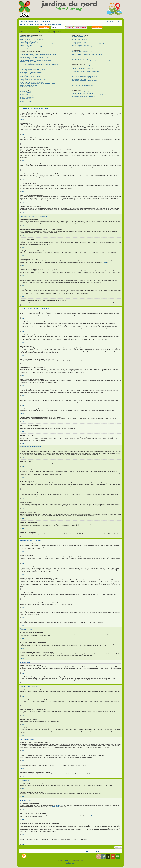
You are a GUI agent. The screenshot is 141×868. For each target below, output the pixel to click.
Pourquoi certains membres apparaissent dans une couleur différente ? (88, 44)
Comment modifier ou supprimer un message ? (30, 71)
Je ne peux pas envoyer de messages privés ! (82, 52)
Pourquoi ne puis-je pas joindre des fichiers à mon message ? (34, 79)
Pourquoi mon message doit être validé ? (29, 85)
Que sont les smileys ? (25, 94)
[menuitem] (36, 21)
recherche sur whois (113, 825)
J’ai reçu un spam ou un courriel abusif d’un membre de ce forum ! (87, 54)
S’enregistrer (44, 27)
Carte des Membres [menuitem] (45, 21)
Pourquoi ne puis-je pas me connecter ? (29, 42)
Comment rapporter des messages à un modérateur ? (32, 82)
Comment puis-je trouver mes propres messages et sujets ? (85, 71)
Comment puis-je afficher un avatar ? (28, 62)
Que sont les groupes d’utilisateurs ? (80, 40)
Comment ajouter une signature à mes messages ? (31, 72)
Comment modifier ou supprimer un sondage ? (30, 77)
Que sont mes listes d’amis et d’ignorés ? (81, 59)
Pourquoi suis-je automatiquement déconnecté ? (31, 47)
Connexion (97, 27)
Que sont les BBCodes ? (25, 91)
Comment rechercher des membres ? (80, 70)
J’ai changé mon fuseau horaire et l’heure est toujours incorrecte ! (35, 57)
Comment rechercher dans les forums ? (80, 66)
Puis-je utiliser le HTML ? (25, 93)
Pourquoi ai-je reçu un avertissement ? (28, 81)
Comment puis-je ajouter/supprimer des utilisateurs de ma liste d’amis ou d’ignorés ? (91, 61)
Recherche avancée (80, 28)
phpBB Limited (59, 805)
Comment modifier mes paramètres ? (28, 53)
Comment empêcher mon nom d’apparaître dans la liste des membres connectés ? (38, 54)
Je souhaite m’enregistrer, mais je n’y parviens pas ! (31, 40)
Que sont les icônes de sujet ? (26, 103)
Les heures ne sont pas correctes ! (28, 56)
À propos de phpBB (54, 807)
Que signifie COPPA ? (25, 38)
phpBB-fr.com (73, 862)
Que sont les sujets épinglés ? (26, 100)
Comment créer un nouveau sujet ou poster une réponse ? (33, 69)
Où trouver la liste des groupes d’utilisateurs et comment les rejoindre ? (88, 41)
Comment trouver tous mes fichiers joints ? (81, 87)
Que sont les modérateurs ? (78, 38)
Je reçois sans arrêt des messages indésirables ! (83, 53)
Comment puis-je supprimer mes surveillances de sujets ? (85, 81)
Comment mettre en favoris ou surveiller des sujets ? (83, 78)
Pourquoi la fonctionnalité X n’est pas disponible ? (83, 93)
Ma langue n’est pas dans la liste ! (27, 59)
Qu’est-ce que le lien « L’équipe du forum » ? (82, 47)
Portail (21, 24)
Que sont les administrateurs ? (78, 37)
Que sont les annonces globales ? (27, 97)
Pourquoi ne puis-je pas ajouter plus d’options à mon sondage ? (34, 75)
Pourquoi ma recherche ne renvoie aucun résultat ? (83, 67)
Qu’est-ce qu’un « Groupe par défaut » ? (81, 45)
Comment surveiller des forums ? (79, 79)
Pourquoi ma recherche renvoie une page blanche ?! (83, 69)
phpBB (105, 262)
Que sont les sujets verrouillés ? (27, 102)
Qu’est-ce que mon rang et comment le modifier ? (31, 63)
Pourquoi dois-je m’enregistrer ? (27, 37)
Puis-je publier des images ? (26, 96)
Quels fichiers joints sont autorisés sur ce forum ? (83, 86)
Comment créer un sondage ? (26, 74)
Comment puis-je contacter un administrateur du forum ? (84, 96)
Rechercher (69, 28)
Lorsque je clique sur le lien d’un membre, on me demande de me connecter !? (39, 64)
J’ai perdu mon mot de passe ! (26, 45)
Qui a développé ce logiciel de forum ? (80, 92)
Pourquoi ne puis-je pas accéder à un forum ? (30, 78)
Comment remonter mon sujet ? (27, 87)
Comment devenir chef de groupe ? (80, 42)
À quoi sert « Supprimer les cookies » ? (29, 48)
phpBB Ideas (95, 815)
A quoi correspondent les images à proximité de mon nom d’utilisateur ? (36, 60)
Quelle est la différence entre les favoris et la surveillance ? (85, 76)
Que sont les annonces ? (25, 99)
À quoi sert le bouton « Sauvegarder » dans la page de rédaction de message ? (38, 84)
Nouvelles (32, 21)
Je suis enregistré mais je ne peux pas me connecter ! (32, 41)
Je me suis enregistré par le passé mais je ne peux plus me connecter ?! (36, 44)
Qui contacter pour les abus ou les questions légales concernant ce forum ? (89, 95)
